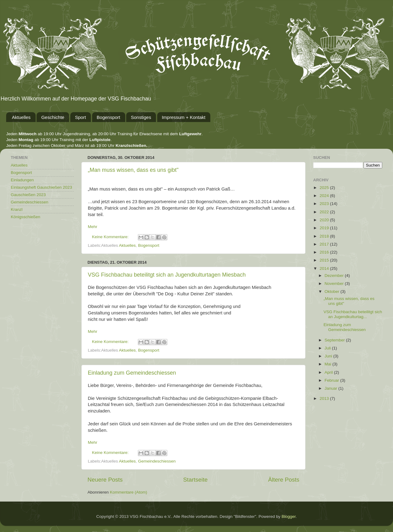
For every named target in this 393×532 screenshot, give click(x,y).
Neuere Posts (105, 480)
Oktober (333, 292)
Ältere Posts (284, 480)
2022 (325, 212)
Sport (80, 117)
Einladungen (22, 180)
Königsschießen (25, 217)
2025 (325, 188)
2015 (325, 260)
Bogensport (109, 117)
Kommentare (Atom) (129, 492)
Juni (329, 356)
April (329, 372)
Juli (328, 348)
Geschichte (53, 117)
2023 (325, 204)
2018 (325, 236)
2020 (325, 220)
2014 (325, 268)
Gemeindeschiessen (157, 461)
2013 (325, 398)
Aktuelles (21, 117)
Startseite (195, 480)
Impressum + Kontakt (184, 117)
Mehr (93, 227)
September (335, 340)
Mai (329, 364)
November (335, 284)
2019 (325, 228)
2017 (325, 244)
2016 (325, 252)
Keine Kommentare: (111, 237)
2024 (325, 196)
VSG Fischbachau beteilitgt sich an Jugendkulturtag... (353, 314)
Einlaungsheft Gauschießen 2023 (41, 187)
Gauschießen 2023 (28, 195)
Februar (332, 380)
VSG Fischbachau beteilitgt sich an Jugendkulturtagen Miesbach (167, 275)
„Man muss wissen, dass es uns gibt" (133, 170)
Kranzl (17, 209)
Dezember (335, 276)
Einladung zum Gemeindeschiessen (132, 373)
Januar (331, 388)
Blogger (289, 516)
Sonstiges (141, 117)
